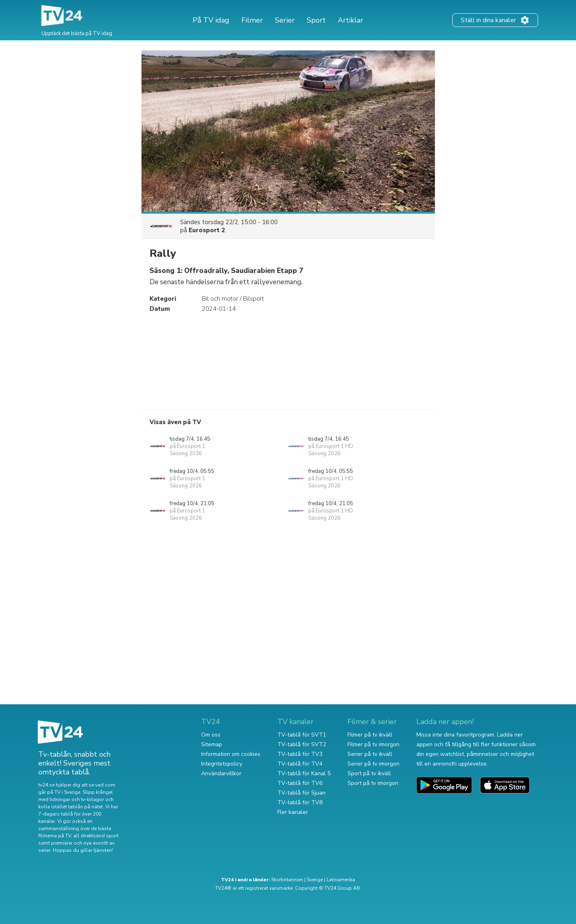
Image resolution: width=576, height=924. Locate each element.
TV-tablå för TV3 (300, 754)
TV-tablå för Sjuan (302, 793)
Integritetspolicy (222, 764)
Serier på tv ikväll (370, 754)
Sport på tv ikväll (369, 773)
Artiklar (350, 20)
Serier (285, 20)
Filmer (252, 20)
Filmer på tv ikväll (370, 735)
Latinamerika (341, 880)
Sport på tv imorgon (373, 783)
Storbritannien (287, 880)
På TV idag (211, 20)
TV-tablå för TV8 (300, 802)
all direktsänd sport (96, 836)
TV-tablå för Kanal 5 (304, 773)
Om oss (211, 735)
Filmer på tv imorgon (373, 744)
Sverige (315, 880)
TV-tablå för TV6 (300, 783)
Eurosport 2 (207, 230)
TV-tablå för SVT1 (302, 735)
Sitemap (212, 744)
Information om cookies (231, 754)
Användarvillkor (221, 773)
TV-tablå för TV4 (300, 764)
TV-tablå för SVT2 (302, 744)
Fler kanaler (293, 812)
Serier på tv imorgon (373, 764)
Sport (316, 20)
